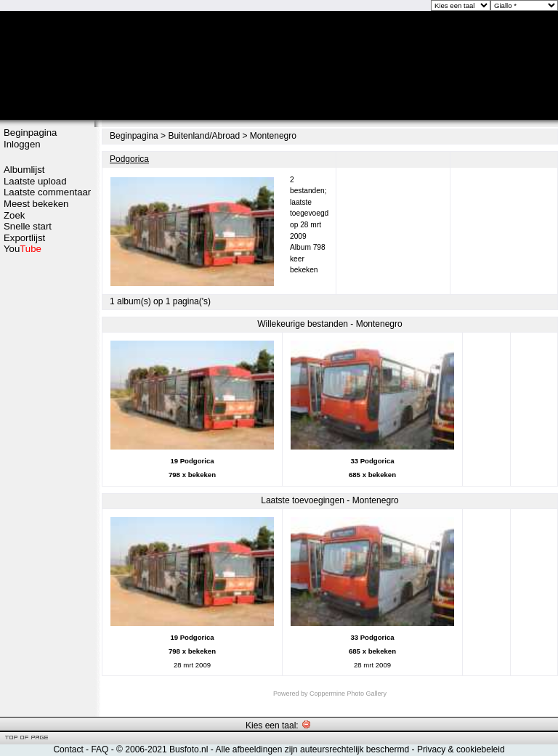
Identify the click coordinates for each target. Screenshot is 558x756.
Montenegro (273, 136)
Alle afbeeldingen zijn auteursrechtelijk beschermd (312, 749)
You (23, 249)
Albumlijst (24, 170)
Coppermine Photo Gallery (348, 694)
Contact (68, 749)
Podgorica (129, 159)
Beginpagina (30, 133)
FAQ (100, 749)
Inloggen (22, 144)
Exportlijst (24, 238)
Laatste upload (35, 181)
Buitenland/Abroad (204, 136)
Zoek (14, 215)
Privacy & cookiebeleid (461, 749)
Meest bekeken (36, 204)
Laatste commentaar (47, 192)
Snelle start (28, 226)
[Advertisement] (47, 484)
